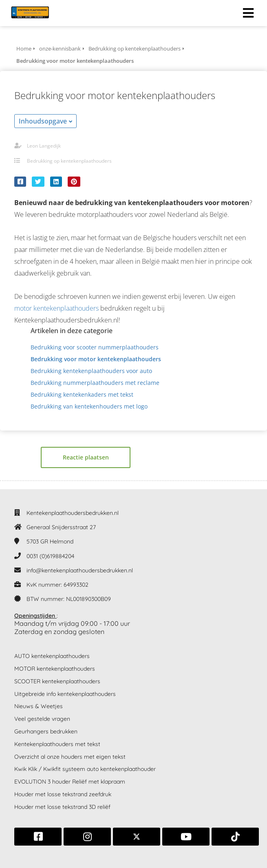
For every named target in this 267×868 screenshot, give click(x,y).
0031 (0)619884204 (50, 556)
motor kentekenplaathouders (56, 308)
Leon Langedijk (44, 146)
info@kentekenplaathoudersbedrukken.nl (80, 570)
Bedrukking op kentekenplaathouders (69, 161)
